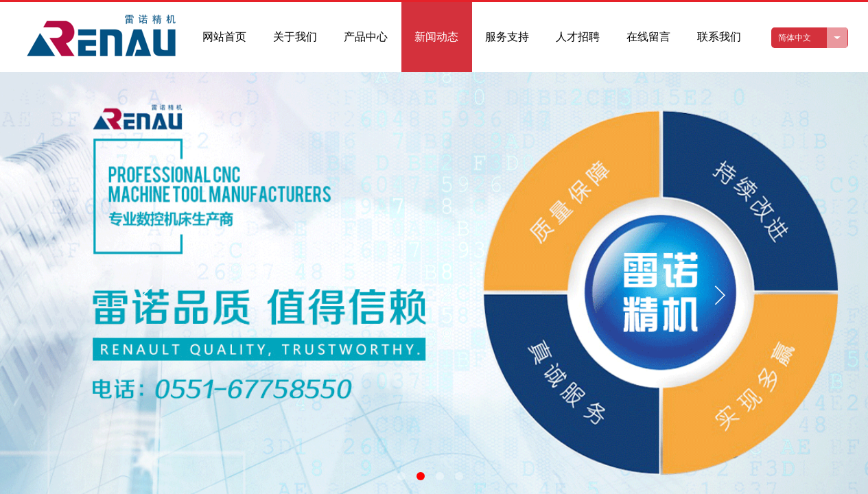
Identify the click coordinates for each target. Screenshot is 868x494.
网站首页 (224, 37)
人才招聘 (578, 37)
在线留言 (648, 37)
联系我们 (719, 37)
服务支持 (507, 37)
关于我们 (295, 37)
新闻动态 (436, 37)
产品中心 (366, 37)
